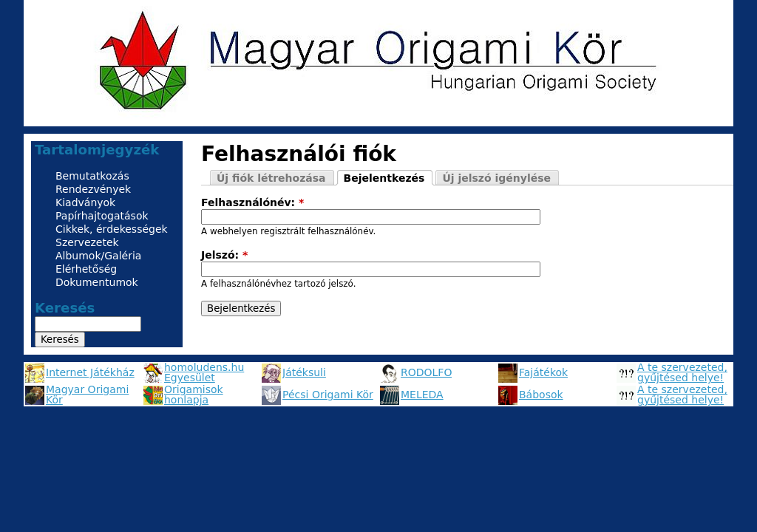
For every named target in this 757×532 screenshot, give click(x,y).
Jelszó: (224, 255)
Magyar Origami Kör (87, 395)
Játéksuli (304, 372)
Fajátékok (543, 372)
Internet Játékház (90, 372)
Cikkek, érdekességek (112, 229)
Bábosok (541, 395)
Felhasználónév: (252, 202)
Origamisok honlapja (194, 395)
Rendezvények (93, 189)
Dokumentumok (97, 282)
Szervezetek (87, 242)
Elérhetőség (86, 269)
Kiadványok (85, 202)
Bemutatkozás (92, 176)
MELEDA (422, 395)
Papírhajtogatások (102, 216)
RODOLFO (426, 372)
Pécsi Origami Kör (328, 395)
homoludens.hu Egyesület (204, 372)
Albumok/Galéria (98, 256)
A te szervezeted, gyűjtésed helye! (682, 372)
